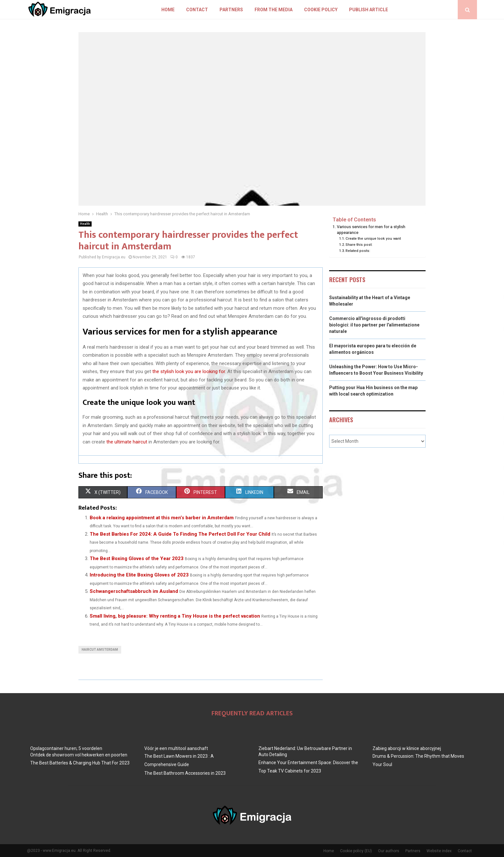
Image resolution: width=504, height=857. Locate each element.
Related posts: (358, 251)
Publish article (369, 10)
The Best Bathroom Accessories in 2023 (185, 773)
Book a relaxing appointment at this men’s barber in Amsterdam (162, 518)
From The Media (274, 10)
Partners (231, 10)
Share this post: (359, 245)
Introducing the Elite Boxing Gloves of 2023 (139, 575)
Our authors (389, 851)
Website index (439, 851)
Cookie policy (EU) (356, 851)
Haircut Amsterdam (100, 650)
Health (85, 224)
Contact (197, 10)
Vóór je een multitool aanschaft (176, 748)
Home (168, 10)
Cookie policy (321, 10)
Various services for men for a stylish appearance (371, 230)
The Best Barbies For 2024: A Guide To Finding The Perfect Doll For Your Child (180, 534)
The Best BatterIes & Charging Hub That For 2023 (80, 763)
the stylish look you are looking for (189, 371)
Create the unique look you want (373, 238)
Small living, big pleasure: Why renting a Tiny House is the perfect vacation (175, 616)
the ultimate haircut (127, 442)
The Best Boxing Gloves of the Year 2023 (137, 558)
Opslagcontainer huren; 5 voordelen (66, 748)
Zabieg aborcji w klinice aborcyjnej (407, 748)
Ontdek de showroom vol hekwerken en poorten (79, 755)
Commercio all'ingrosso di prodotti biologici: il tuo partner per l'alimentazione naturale (374, 325)
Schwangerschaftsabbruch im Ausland (134, 591)
